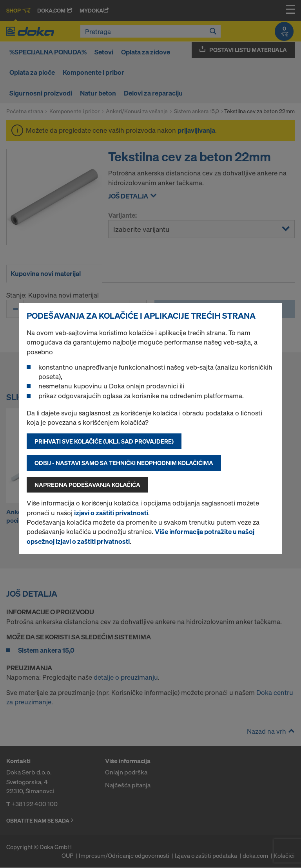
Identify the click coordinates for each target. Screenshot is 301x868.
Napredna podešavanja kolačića (87, 485)
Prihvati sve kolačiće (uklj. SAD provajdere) (104, 441)
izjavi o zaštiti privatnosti (111, 513)
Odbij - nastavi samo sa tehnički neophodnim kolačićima (124, 463)
